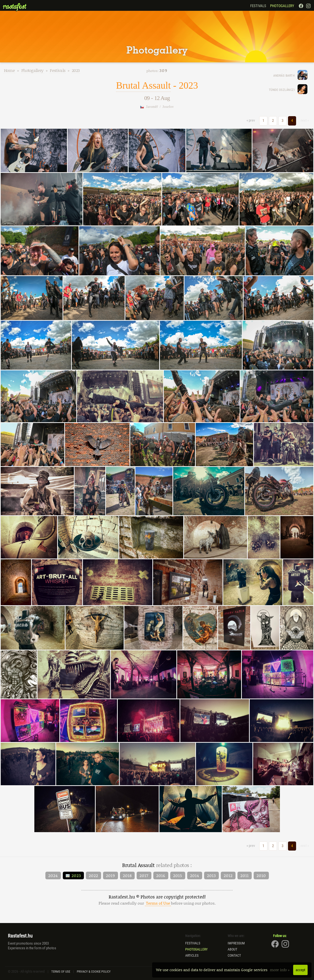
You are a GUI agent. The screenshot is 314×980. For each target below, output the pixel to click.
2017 (144, 875)
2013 (211, 875)
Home (9, 70)
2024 (53, 875)
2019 (111, 875)
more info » (280, 970)
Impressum (236, 943)
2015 (178, 875)
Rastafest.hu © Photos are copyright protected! (157, 900)
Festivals (258, 6)
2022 (93, 875)
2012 (228, 875)
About (232, 949)
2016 (161, 875)
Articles (192, 955)
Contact (234, 955)
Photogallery (282, 6)
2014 (195, 875)
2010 (261, 875)
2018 (127, 875)
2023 (76, 70)
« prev (251, 120)
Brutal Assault (143, 85)
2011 (245, 875)
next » (305, 120)
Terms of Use (61, 972)
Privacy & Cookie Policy (94, 972)
